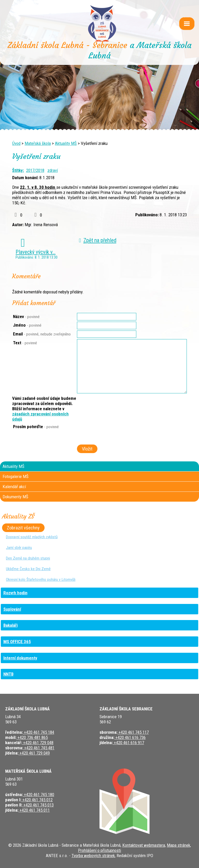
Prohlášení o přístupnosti (99, 850)
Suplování (12, 609)
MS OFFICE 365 (17, 642)
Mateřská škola (38, 143)
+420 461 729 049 (34, 753)
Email (42, 334)
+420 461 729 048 (38, 743)
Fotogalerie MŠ (16, 476)
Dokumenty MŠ (15, 497)
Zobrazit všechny (23, 528)
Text (25, 343)
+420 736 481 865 (32, 737)
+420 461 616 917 (128, 743)
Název (26, 317)
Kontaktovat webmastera (144, 845)
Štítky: (18, 170)
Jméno (27, 325)
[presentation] (116, 434)
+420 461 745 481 (39, 748)
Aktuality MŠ (66, 143)
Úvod (16, 143)
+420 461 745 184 (38, 732)
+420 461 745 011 (34, 810)
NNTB (8, 674)
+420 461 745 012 (37, 800)
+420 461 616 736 (130, 737)
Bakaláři (10, 625)
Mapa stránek (179, 845)
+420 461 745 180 (38, 795)
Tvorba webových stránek (93, 856)
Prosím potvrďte (36, 427)
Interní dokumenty (20, 658)
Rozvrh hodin (15, 593)
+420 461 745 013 (38, 805)
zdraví (53, 170)
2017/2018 (35, 170)
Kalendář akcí (14, 487)
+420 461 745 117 (133, 732)
